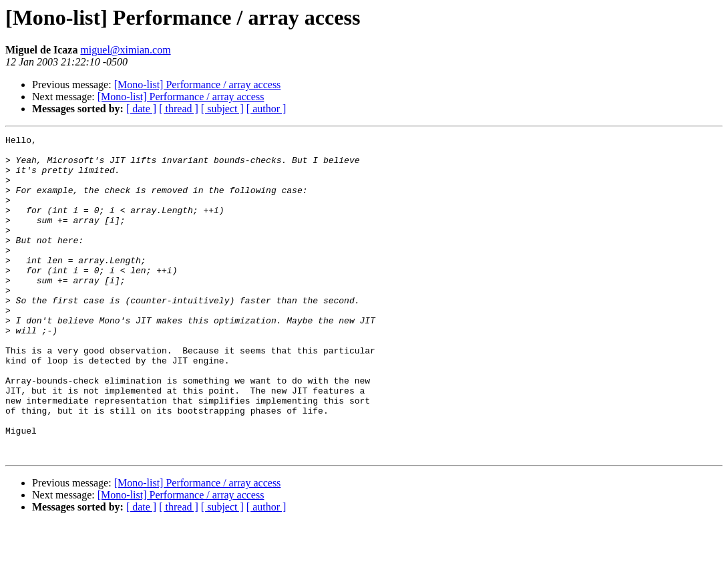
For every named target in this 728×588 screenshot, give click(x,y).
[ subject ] (222, 109)
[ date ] (141, 109)
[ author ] (266, 109)
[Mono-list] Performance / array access (198, 85)
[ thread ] (179, 109)
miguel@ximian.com (125, 50)
